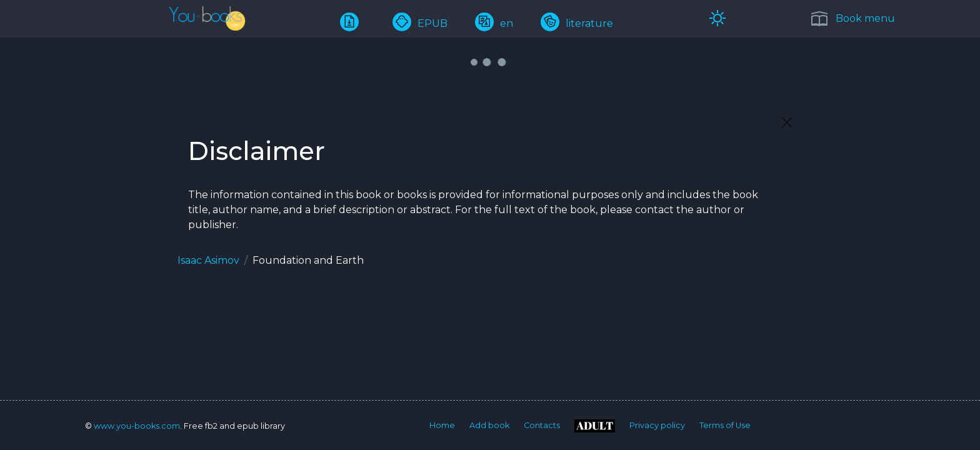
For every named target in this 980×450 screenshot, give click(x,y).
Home (442, 425)
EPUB (420, 23)
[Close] (787, 122)
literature (577, 23)
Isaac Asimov (208, 260)
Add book (489, 425)
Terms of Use (725, 425)
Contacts (542, 425)
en (494, 23)
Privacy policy (657, 425)
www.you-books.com (137, 426)
